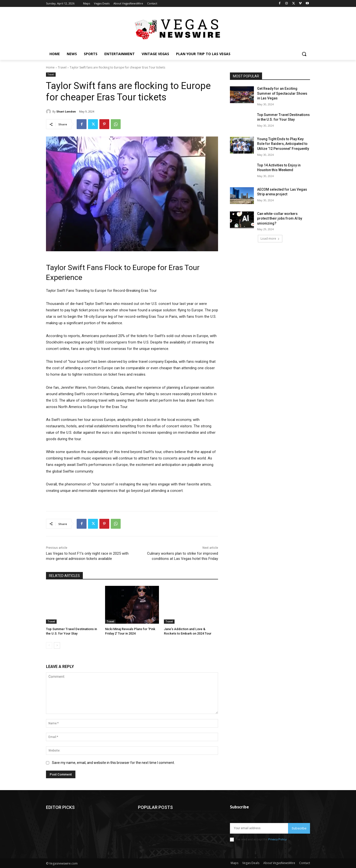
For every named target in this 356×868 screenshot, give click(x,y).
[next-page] (57, 645)
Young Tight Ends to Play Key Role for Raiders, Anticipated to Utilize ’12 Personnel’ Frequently (283, 144)
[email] (259, 828)
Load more (270, 239)
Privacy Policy (277, 839)
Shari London (66, 111)
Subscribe (299, 828)
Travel (62, 67)
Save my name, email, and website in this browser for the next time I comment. (113, 763)
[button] (304, 54)
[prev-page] (49, 645)
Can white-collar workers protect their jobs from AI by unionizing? (280, 218)
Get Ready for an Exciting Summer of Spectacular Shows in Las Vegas (282, 93)
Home (50, 67)
